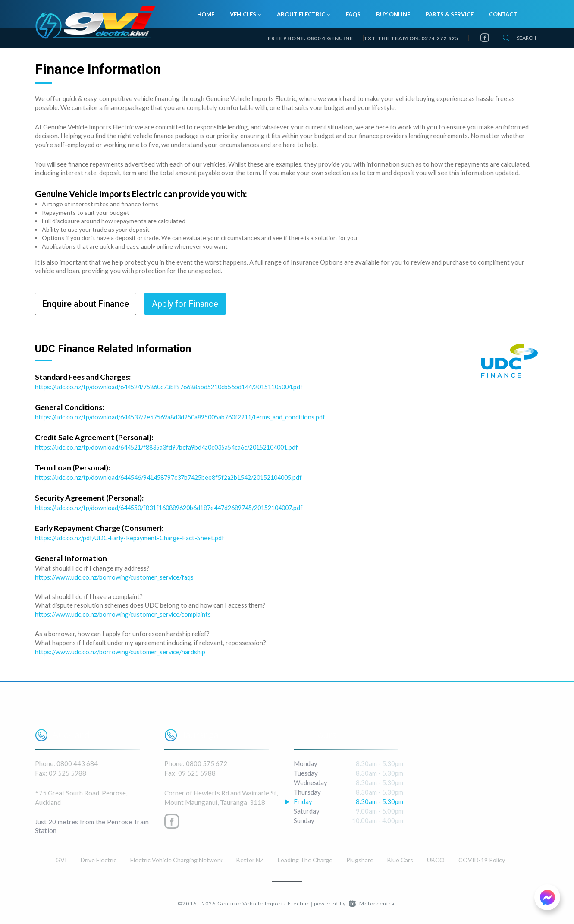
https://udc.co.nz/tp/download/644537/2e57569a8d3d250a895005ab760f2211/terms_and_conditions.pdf (189, 417)
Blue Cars (400, 858)
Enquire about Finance (86, 304)
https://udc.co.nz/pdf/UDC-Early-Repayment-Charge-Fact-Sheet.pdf (133, 537)
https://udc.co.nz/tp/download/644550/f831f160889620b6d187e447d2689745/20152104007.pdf (180, 507)
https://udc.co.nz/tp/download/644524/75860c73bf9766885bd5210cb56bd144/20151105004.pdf (179, 387)
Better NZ (250, 858)
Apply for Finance (185, 304)
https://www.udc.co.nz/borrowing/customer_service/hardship (122, 650)
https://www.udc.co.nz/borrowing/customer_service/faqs (116, 576)
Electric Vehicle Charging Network (176, 858)
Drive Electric (99, 858)
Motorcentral (373, 902)
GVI (61, 858)
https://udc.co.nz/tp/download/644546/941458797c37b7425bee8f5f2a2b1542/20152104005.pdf (179, 477)
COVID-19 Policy (482, 858)
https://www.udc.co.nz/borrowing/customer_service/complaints (125, 613)
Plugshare (360, 858)
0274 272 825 (440, 38)
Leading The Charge (305, 858)
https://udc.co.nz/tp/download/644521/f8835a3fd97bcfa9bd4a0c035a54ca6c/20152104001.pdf (176, 447)
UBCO (436, 858)
